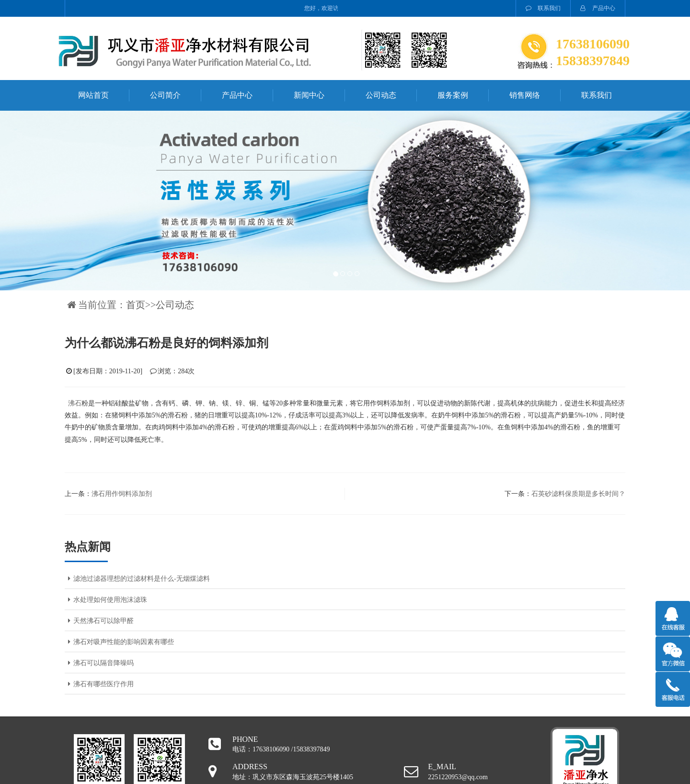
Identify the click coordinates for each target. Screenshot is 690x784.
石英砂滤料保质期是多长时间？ (578, 494)
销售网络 (525, 95)
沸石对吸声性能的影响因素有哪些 (119, 642)
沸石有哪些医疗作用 (99, 684)
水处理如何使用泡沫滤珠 (106, 600)
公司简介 (165, 95)
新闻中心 (309, 95)
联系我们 (543, 8)
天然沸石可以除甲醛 (99, 621)
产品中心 (598, 8)
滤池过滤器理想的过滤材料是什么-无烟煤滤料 (137, 579)
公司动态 (381, 95)
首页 (136, 305)
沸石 (75, 403)
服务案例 (453, 95)
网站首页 (93, 95)
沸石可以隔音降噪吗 (99, 663)
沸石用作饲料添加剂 (122, 494)
